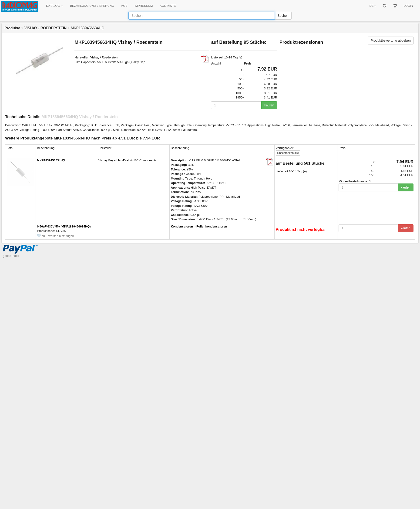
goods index (11, 256)
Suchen (283, 16)
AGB (124, 6)
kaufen (269, 105)
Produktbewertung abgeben (391, 41)
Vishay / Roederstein (104, 57)
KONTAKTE (168, 6)
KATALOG (55, 6)
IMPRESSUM (144, 6)
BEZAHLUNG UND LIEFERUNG (92, 6)
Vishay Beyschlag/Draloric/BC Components (128, 160)
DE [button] (373, 6)
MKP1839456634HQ (51, 160)
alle (288, 153)
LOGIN (408, 6)
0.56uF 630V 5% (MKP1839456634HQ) (64, 226)
